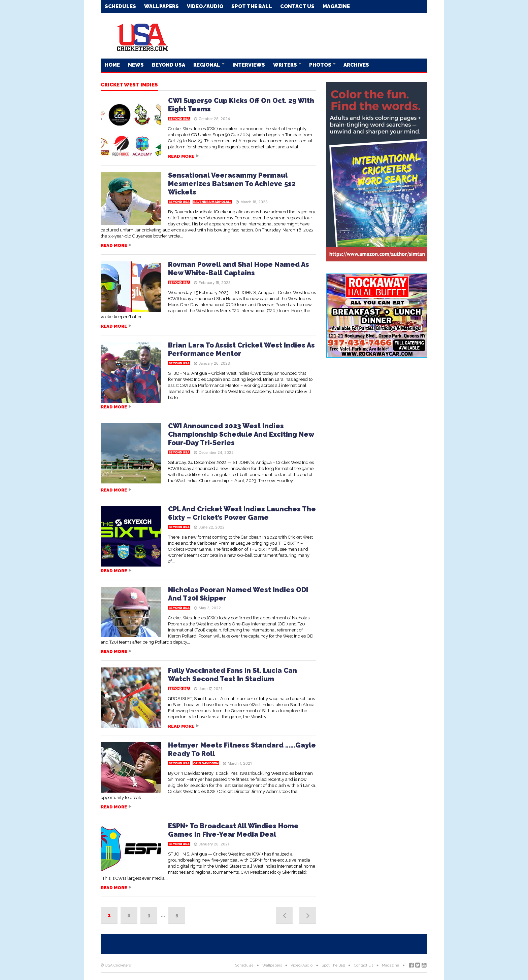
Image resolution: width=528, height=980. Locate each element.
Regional (207, 65)
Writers (286, 65)
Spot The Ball (252, 6)
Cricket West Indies (129, 85)
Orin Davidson (206, 763)
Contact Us (297, 6)
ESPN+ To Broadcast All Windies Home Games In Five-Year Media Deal (233, 830)
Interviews (249, 65)
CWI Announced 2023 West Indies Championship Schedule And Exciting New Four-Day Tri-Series (241, 434)
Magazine (336, 6)
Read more (181, 156)
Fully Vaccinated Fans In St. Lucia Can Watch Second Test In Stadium (233, 675)
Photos (321, 65)
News (136, 65)
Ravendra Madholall (212, 202)
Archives (356, 65)
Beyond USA (169, 65)
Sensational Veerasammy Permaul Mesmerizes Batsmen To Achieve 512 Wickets (232, 184)
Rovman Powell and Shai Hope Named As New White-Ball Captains (239, 269)
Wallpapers (161, 6)
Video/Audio (205, 6)
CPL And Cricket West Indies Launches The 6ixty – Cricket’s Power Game (242, 513)
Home (112, 65)
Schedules (120, 6)
